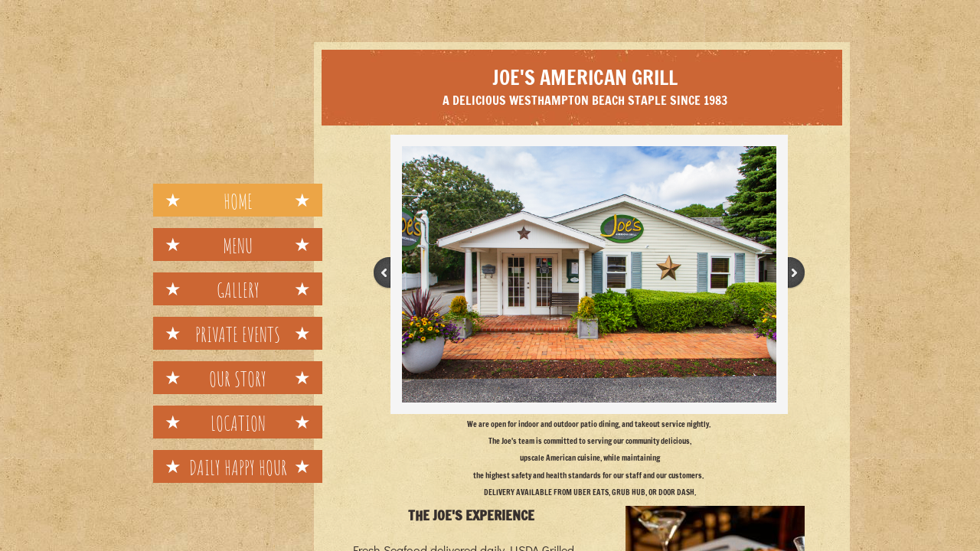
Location (238, 423)
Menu (238, 246)
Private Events (238, 334)
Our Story (238, 379)
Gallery (238, 290)
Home (238, 201)
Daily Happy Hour (238, 468)
